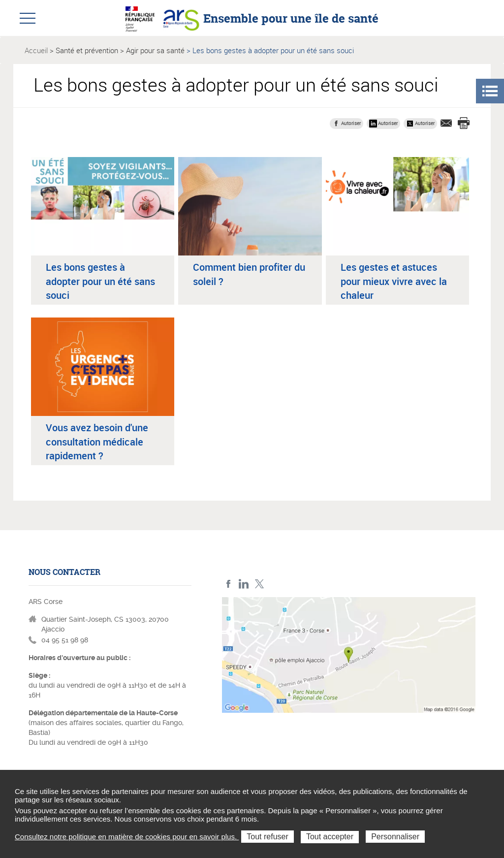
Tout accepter (330, 837)
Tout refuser (267, 837)
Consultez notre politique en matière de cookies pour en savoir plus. (127, 837)
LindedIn (244, 584)
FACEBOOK (229, 584)
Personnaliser (395, 837)
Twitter (259, 584)
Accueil (36, 50)
